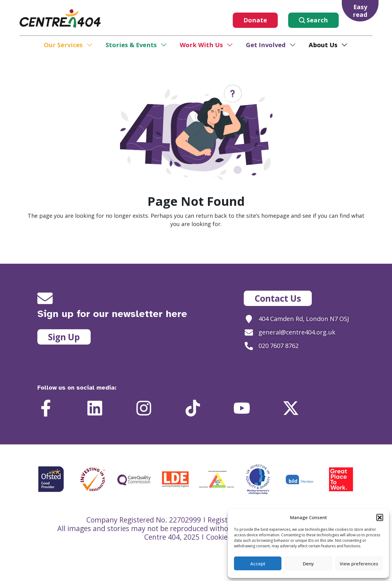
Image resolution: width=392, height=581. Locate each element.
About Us (323, 45)
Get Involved (266, 45)
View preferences (359, 564)
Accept (258, 564)
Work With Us (201, 45)
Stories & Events (131, 45)
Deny (308, 564)
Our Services (63, 45)
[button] (380, 517)
